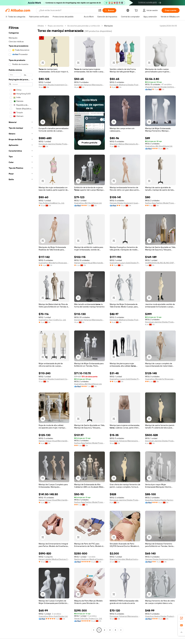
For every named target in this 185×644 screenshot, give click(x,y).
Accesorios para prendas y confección (84, 26)
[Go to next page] (121, 630)
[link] (181, 618)
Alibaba (41, 26)
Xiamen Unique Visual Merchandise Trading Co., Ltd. (90, 263)
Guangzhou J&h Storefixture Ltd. (159, 146)
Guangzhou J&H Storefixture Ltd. (88, 203)
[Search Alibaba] (67, 10)
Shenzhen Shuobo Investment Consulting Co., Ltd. (54, 85)
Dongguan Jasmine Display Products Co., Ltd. (54, 144)
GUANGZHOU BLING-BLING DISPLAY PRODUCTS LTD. (160, 263)
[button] (100, 10)
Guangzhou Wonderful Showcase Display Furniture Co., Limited (54, 263)
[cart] (137, 11)
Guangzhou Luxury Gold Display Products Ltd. (125, 263)
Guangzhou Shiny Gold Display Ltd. (53, 616)
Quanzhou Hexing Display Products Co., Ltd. (160, 616)
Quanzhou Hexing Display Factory (159, 500)
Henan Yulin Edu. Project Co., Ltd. (88, 618)
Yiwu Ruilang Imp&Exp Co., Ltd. (52, 203)
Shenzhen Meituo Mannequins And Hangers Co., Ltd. (125, 144)
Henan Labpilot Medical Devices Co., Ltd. (54, 559)
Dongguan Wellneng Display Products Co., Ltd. (125, 85)
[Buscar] (109, 10)
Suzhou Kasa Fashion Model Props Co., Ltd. (160, 203)
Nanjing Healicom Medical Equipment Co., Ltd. (90, 559)
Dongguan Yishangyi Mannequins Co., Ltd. (90, 85)
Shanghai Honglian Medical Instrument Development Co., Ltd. (125, 559)
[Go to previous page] (94, 630)
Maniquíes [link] (108, 26)
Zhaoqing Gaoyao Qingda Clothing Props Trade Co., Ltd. (160, 87)
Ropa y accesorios (56, 26)
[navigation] (21, 328)
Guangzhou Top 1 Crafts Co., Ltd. (52, 320)
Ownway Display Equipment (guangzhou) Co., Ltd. (125, 203)
